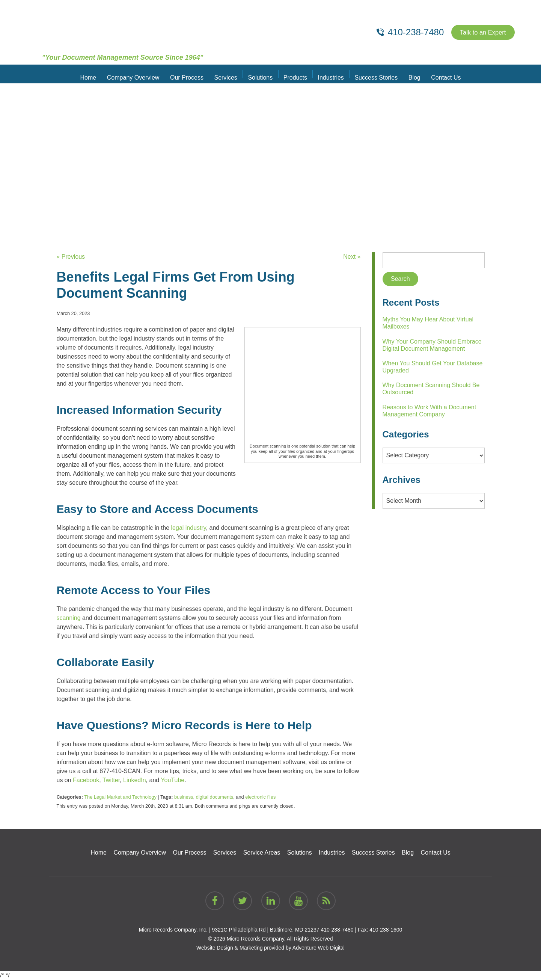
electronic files (260, 797)
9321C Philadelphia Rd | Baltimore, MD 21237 (265, 930)
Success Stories (372, 74)
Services (228, 74)
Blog (408, 74)
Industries (328, 74)
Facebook (86, 780)
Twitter (111, 780)
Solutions (261, 74)
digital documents (215, 797)
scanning (69, 618)
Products (295, 74)
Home (96, 74)
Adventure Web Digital (319, 948)
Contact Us (438, 74)
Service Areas (262, 853)
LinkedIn (135, 780)
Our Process (191, 74)
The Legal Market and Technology (120, 797)
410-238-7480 (337, 930)
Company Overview (139, 74)
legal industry (189, 528)
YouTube (173, 780)
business (184, 797)
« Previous (71, 257)
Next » (352, 257)
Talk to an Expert (480, 32)
